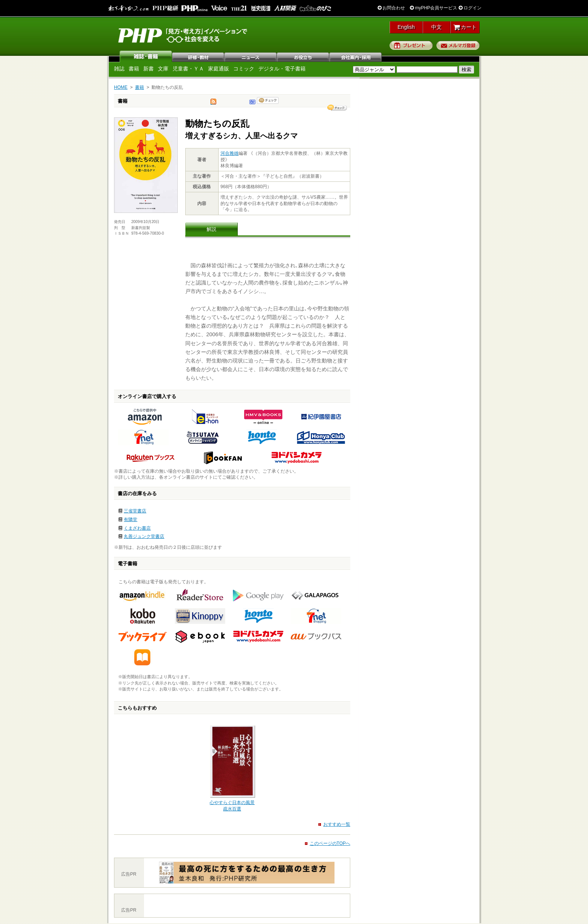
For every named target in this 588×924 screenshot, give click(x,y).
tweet (213, 103)
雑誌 (146, 56)
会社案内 (356, 56)
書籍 (134, 69)
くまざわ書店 (137, 528)
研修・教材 (198, 56)
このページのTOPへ (330, 843)
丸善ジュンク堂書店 (144, 536)
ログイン (470, 8)
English (406, 27)
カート (465, 27)
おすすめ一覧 (337, 824)
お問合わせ (391, 8)
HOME (121, 87)
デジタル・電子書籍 (282, 69)
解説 (211, 229)
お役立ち (303, 56)
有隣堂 (130, 520)
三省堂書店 (135, 511)
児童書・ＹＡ (188, 69)
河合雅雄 (229, 153)
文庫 (163, 69)
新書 (148, 69)
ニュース (251, 56)
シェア (337, 108)
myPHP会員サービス (433, 8)
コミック (244, 69)
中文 (436, 27)
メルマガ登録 (458, 45)
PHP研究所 (183, 35)
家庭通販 (219, 69)
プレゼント (411, 45)
